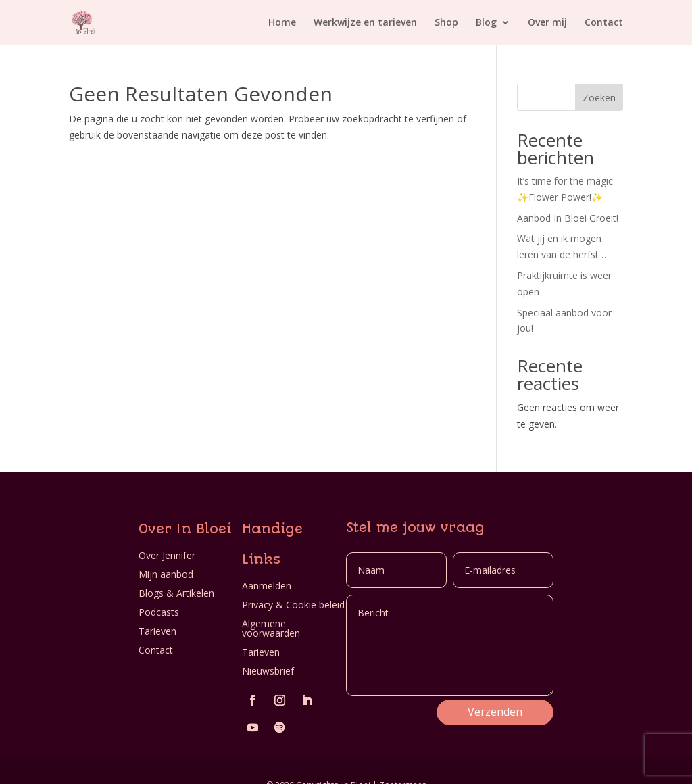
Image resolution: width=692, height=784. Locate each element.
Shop (446, 23)
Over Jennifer (167, 555)
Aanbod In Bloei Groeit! (568, 218)
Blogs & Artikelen (176, 593)
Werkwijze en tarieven (365, 23)
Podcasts (159, 612)
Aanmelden (267, 586)
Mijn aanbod (166, 574)
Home (282, 23)
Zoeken (599, 98)
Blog (486, 23)
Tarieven (157, 631)
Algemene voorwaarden (271, 628)
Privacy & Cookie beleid (293, 605)
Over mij (547, 23)
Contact (604, 23)
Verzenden (495, 712)
